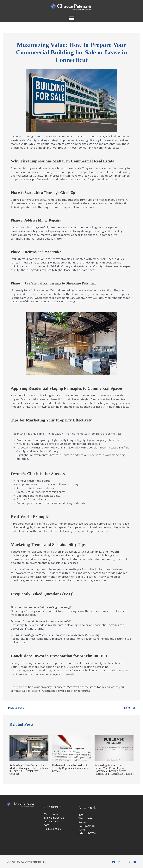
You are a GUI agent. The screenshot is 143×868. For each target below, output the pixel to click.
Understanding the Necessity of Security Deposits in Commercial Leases (71, 768)
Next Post (132, 708)
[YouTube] (135, 862)
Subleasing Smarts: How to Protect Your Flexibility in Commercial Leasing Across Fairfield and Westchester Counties (114, 769)
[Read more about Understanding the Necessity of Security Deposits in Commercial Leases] (71, 748)
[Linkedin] (114, 862)
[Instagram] (119, 862)
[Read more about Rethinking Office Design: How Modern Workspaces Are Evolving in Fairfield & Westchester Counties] (29, 748)
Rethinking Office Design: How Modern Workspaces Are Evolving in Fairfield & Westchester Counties (29, 769)
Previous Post (13, 708)
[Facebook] (124, 862)
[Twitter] (129, 862)
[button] (71, 18)
